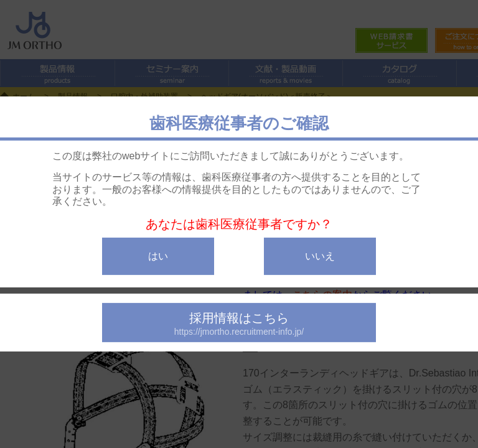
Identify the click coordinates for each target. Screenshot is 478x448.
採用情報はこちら (239, 324)
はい (158, 256)
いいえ (320, 256)
